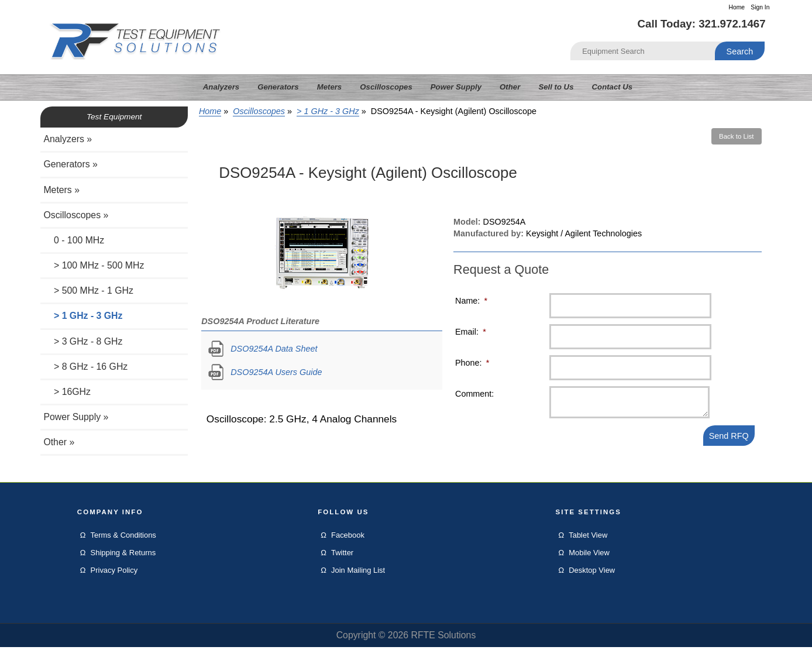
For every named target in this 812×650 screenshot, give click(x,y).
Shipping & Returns (123, 556)
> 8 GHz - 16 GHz (85, 367)
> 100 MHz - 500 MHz (94, 265)
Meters (330, 87)
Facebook (348, 538)
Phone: (472, 363)
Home (737, 7)
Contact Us (613, 87)
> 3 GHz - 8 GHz (83, 341)
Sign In (760, 7)
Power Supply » (76, 417)
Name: (471, 301)
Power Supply (456, 87)
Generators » (70, 164)
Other (510, 87)
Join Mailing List (358, 573)
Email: (471, 332)
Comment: (474, 394)
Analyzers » (68, 139)
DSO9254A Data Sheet (274, 349)
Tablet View (588, 538)
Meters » (61, 190)
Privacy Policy (114, 573)
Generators (278, 87)
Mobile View (589, 556)
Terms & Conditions (123, 538)
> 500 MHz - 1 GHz (88, 290)
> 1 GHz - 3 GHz (328, 111)
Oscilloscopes (259, 111)
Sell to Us (556, 87)
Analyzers (221, 87)
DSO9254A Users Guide (276, 372)
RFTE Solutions (443, 638)
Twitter (342, 556)
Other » (59, 442)
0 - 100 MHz (74, 240)
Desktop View (592, 573)
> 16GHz (67, 392)
